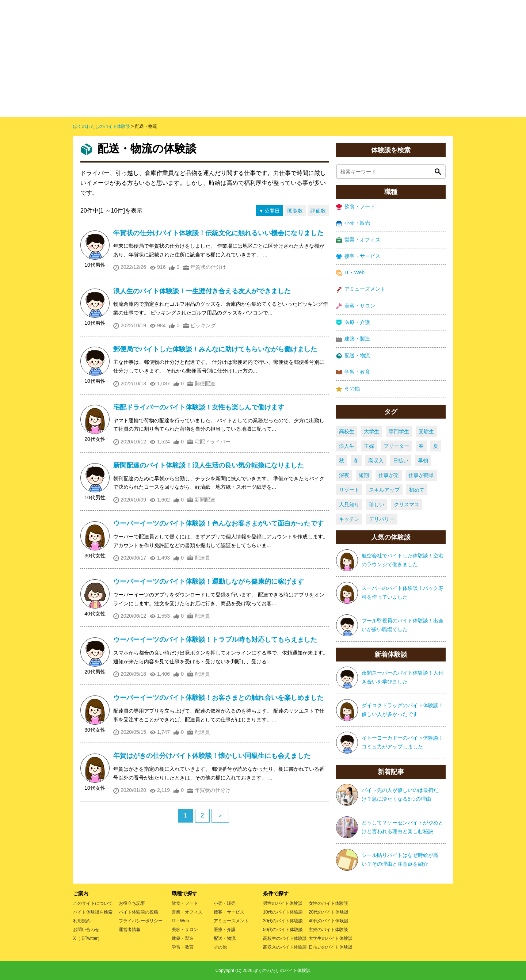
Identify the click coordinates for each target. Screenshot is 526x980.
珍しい (377, 504)
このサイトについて (93, 903)
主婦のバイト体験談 (328, 930)
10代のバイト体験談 (283, 912)
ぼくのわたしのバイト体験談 (282, 971)
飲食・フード (356, 207)
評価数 (318, 211)
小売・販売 (353, 223)
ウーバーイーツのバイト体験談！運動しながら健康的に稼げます (209, 581)
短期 (364, 475)
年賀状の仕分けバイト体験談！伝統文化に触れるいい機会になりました (218, 233)
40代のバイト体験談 (329, 921)
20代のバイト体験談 (329, 912)
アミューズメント (361, 289)
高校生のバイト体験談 (285, 938)
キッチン (349, 519)
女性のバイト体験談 (328, 903)
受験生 (426, 431)
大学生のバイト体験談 (331, 938)
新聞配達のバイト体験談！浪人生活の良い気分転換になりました (209, 465)
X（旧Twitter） (87, 938)
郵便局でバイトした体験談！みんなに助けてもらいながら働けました (215, 349)
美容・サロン (356, 306)
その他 (348, 388)
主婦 (369, 446)
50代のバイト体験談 (283, 930)
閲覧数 (295, 211)
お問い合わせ (86, 930)
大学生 (371, 431)
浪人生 (347, 446)
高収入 (376, 461)
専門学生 (399, 431)
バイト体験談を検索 (93, 912)
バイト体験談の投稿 (138, 912)
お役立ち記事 (132, 903)
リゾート (349, 490)
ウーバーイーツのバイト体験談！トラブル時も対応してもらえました (215, 640)
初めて (417, 490)
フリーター (396, 446)
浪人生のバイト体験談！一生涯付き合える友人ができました (202, 291)
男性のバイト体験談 (283, 903)
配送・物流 (353, 356)
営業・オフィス (358, 240)
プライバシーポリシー (141, 921)
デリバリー (382, 519)
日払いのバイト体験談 (331, 947)
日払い (401, 461)
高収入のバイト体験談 (285, 947)
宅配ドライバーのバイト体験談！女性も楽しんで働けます (199, 407)
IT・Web (350, 273)
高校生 (347, 431)
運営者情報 (130, 930)
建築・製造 (353, 339)
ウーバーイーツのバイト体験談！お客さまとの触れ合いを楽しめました (218, 698)
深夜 (344, 475)
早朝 (423, 461)
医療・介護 (353, 322)
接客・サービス (358, 256)
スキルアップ (384, 490)
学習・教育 (353, 372)
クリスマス (407, 504)
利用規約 (82, 921)
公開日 (272, 211)
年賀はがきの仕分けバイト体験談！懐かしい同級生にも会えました (212, 756)
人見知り (349, 504)
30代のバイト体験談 (283, 921)
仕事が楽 (389, 475)
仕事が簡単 (421, 475)
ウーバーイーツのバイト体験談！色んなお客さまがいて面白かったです (218, 523)
